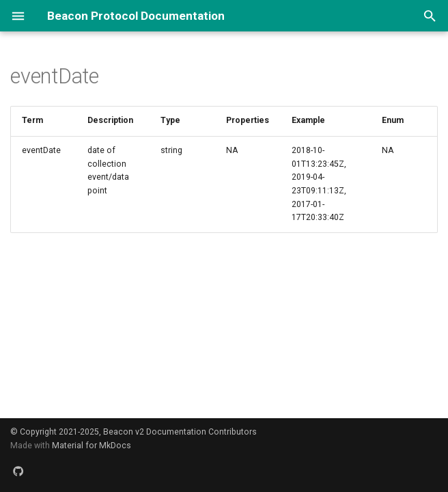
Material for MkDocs (92, 446)
